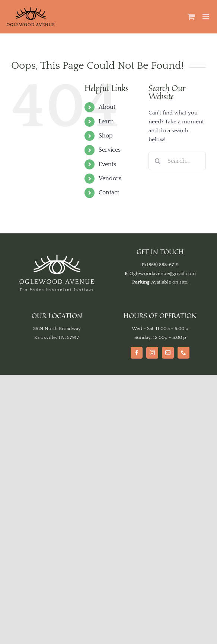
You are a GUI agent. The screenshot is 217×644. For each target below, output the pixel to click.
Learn (106, 122)
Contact (109, 192)
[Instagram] (152, 353)
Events (107, 164)
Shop (106, 136)
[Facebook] (137, 353)
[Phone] (184, 353)
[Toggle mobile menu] (206, 17)
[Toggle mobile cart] (191, 17)
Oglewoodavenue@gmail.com (163, 274)
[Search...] (177, 161)
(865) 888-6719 (163, 265)
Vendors (110, 178)
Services (110, 150)
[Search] (158, 161)
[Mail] (168, 353)
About (107, 107)
